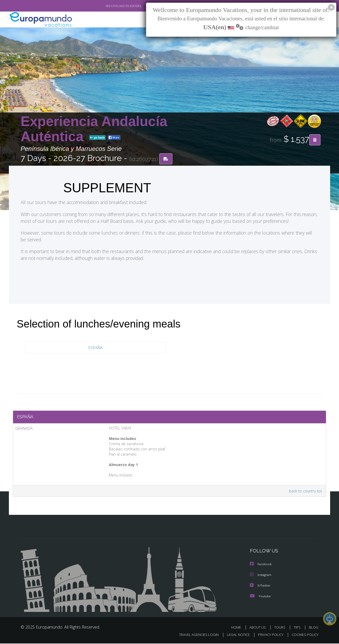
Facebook (261, 565)
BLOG (314, 628)
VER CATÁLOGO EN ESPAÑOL (112, 6)
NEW (145, 20)
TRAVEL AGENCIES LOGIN (194, 635)
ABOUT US (259, 628)
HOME (238, 628)
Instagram (261, 576)
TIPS (298, 628)
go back (97, 138)
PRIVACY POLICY (268, 635)
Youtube (260, 597)
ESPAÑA (96, 348)
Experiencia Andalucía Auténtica (94, 129)
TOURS (281, 628)
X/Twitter (260, 586)
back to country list (305, 492)
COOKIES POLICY (304, 635)
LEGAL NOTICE (235, 635)
